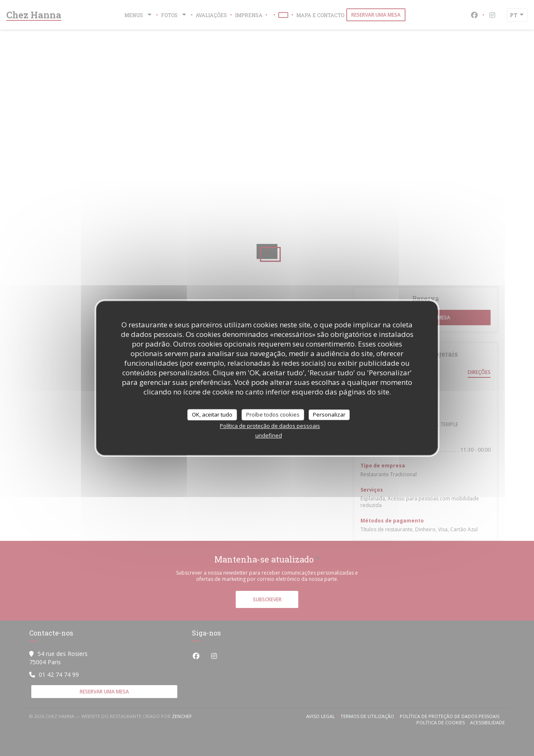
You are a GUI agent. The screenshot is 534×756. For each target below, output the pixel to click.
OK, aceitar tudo (212, 414)
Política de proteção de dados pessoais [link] (270, 426)
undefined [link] (269, 435)
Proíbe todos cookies (273, 414)
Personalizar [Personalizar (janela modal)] (329, 414)
